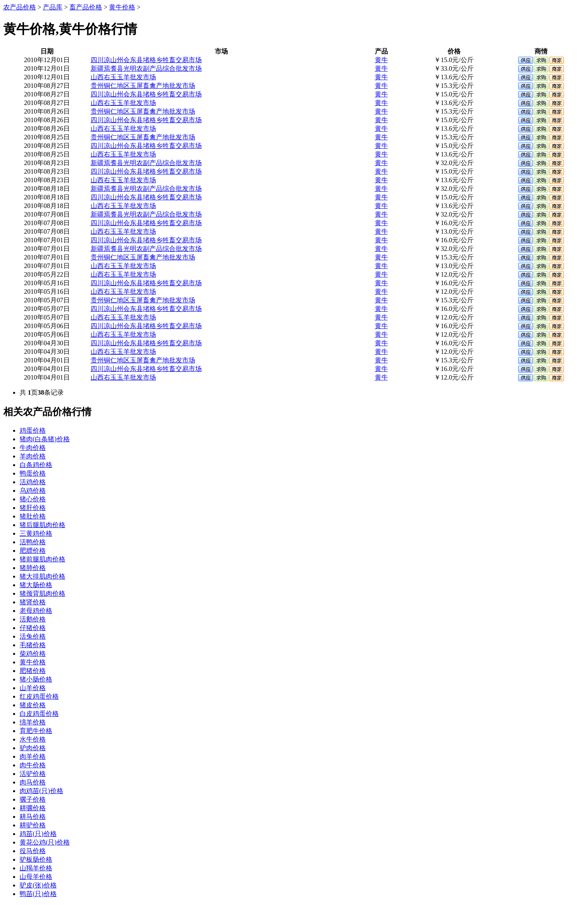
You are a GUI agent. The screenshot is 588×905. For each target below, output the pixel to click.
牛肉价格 (33, 448)
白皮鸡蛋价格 (39, 714)
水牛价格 (33, 739)
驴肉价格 (33, 748)
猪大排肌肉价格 (42, 576)
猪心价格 (33, 499)
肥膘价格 (33, 551)
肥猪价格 (33, 671)
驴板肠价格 (36, 859)
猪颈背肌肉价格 (42, 593)
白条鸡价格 (36, 465)
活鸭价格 (33, 542)
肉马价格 (33, 782)
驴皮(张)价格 (38, 885)
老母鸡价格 (36, 611)
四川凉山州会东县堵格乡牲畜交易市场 (146, 60)
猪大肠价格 (36, 585)
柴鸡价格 (33, 654)
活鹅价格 (33, 619)
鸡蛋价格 (33, 430)
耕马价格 (33, 817)
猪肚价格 (33, 516)
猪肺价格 (33, 568)
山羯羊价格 (36, 868)
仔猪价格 (33, 628)
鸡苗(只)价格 (38, 834)
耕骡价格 (33, 808)
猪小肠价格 (36, 679)
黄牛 (381, 60)
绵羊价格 (33, 722)
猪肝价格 (33, 508)
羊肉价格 (33, 456)
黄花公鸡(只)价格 (45, 842)
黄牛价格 (122, 7)
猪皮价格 (33, 705)
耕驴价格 (33, 825)
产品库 (53, 7)
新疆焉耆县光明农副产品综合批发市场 (146, 68)
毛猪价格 (33, 645)
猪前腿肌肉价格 (42, 559)
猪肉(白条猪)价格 (45, 439)
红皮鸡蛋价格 (39, 696)
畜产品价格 (86, 7)
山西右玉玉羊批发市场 (123, 77)
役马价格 (33, 851)
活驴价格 (33, 774)
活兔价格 (33, 636)
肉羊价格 (33, 756)
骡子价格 (33, 799)
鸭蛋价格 (33, 473)
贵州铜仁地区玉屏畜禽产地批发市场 (143, 86)
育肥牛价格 (36, 731)
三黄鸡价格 (36, 533)
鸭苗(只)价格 (38, 894)
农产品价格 (20, 7)
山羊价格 (33, 688)
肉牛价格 (33, 765)
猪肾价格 (33, 602)
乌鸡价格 (33, 490)
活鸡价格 (33, 482)
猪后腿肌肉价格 (42, 525)
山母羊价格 (36, 877)
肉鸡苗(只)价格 (41, 791)
